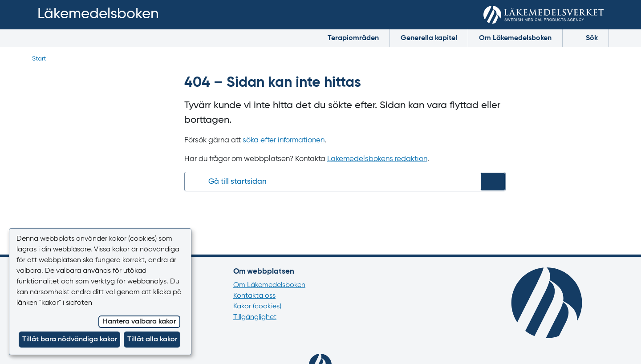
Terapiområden (353, 38)
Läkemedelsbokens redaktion (377, 159)
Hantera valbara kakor (139, 322)
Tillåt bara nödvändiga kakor (70, 340)
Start (39, 59)
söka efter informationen (284, 140)
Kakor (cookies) (257, 307)
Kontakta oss (254, 296)
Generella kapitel (429, 38)
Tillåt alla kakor (152, 340)
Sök (586, 38)
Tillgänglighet (255, 317)
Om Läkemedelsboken (515, 38)
